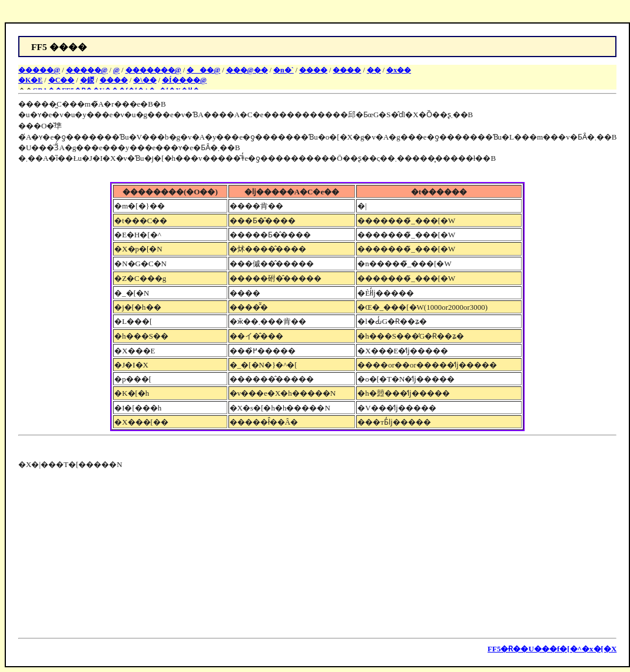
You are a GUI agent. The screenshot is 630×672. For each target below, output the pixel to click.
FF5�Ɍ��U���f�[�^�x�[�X (552, 649)
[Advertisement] (117, 552)
